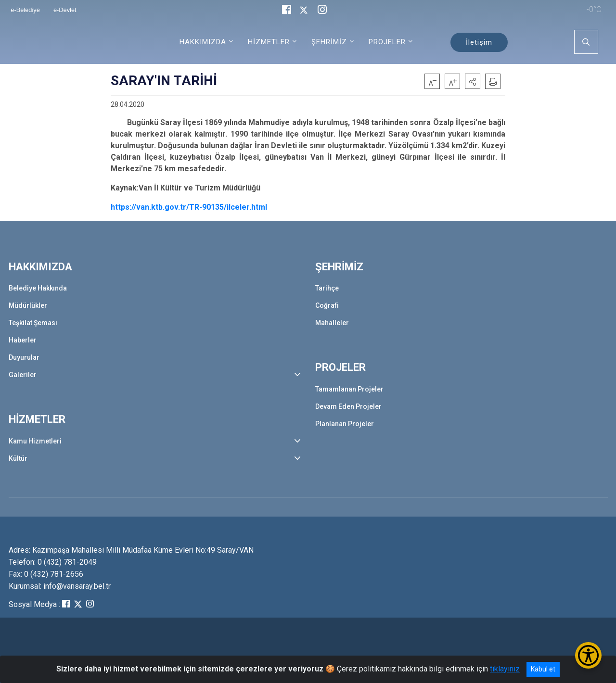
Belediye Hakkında (38, 288)
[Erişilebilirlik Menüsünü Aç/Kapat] (588, 655)
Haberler (23, 340)
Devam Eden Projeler (348, 406)
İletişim (479, 42)
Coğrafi (327, 305)
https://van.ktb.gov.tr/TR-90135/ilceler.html (189, 207)
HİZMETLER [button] (269, 42)
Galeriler (23, 375)
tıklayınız (505, 669)
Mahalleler (332, 323)
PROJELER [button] (387, 42)
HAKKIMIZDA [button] (203, 42)
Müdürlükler (28, 305)
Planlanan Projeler (345, 424)
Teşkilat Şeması (33, 323)
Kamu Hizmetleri (35, 441)
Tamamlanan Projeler (349, 389)
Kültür (18, 458)
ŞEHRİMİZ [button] (329, 42)
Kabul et (543, 669)
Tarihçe (327, 288)
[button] (473, 81)
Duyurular (24, 357)
